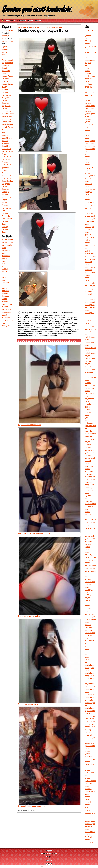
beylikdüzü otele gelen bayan (35, 341)
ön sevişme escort (70, 341)
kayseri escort (7, 41)
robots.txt (49, 860)
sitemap (49, 864)
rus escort (21, 341)
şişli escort (6, 47)
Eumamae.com (8, 30)
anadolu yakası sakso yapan (54, 341)
